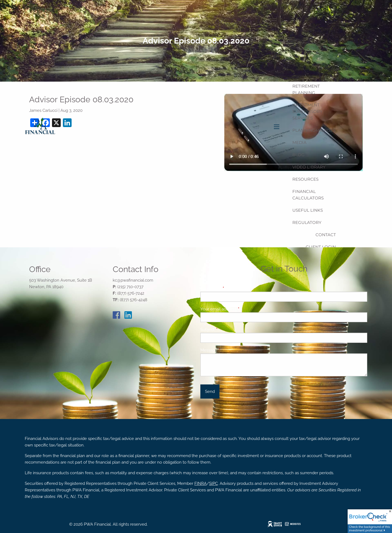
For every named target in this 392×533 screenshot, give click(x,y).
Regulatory (307, 222)
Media (299, 142)
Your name (230, 288)
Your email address (238, 309)
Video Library (309, 167)
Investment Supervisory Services (307, 111)
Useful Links (308, 210)
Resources (305, 179)
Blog (298, 155)
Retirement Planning (306, 89)
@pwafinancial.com (135, 280)
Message (229, 350)
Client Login (321, 247)
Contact (326, 235)
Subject (227, 329)
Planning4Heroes (314, 130)
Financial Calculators (308, 195)
